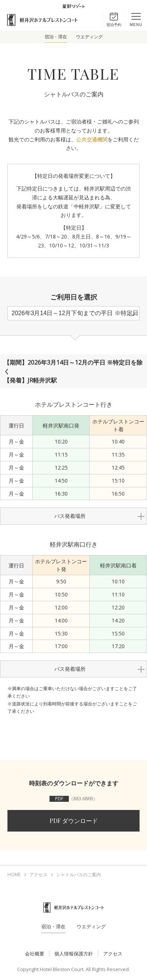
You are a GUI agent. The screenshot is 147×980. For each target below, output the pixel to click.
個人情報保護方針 (74, 954)
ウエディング (89, 37)
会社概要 (35, 954)
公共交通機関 (92, 139)
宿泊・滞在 (56, 37)
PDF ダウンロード (74, 821)
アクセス (113, 954)
